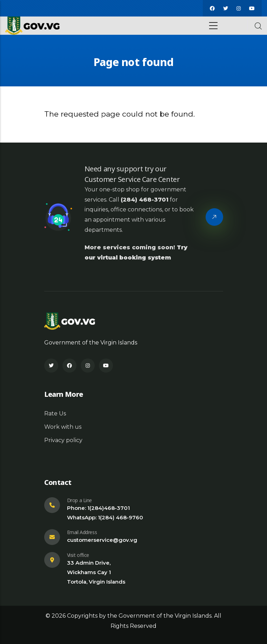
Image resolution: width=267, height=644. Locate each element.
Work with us (63, 427)
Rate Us (55, 413)
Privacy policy (63, 440)
